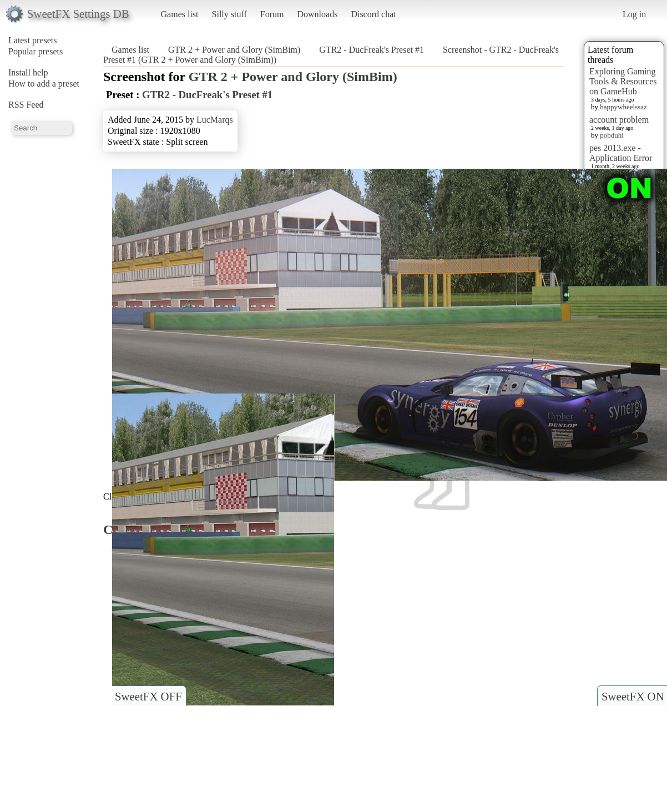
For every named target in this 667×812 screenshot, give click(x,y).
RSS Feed (26, 105)
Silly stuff (229, 14)
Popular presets (36, 51)
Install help (28, 72)
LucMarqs (215, 120)
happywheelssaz (623, 107)
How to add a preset (44, 84)
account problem (619, 120)
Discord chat (373, 14)
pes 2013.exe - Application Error (621, 153)
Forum (272, 14)
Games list (180, 14)
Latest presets (33, 40)
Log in (634, 14)
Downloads (317, 14)
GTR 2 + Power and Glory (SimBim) (234, 50)
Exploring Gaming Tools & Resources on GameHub (623, 81)
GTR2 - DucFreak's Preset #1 (372, 50)
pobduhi (612, 135)
